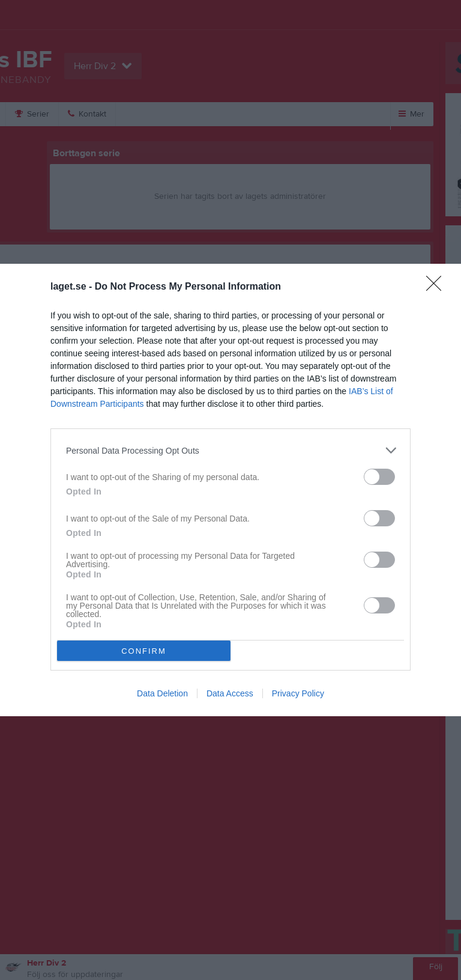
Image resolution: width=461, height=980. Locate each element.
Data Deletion (162, 693)
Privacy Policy (298, 693)
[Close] (438, 287)
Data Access (230, 693)
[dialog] (230, 490)
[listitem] (230, 450)
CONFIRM (144, 650)
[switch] (379, 477)
